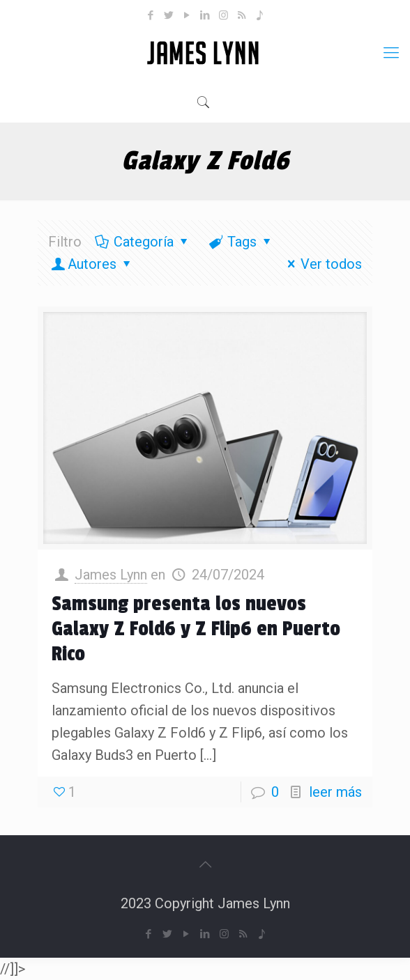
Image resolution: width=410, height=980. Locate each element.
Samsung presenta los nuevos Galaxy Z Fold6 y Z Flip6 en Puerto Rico (196, 629)
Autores (92, 264)
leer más (335, 792)
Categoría (143, 242)
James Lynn (111, 575)
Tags (241, 242)
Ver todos (321, 264)
